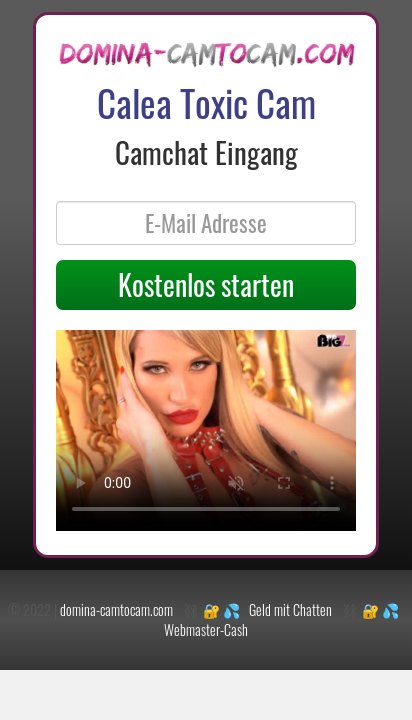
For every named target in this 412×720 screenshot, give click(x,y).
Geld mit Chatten (290, 609)
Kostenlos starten (206, 284)
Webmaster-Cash (206, 629)
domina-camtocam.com (116, 609)
